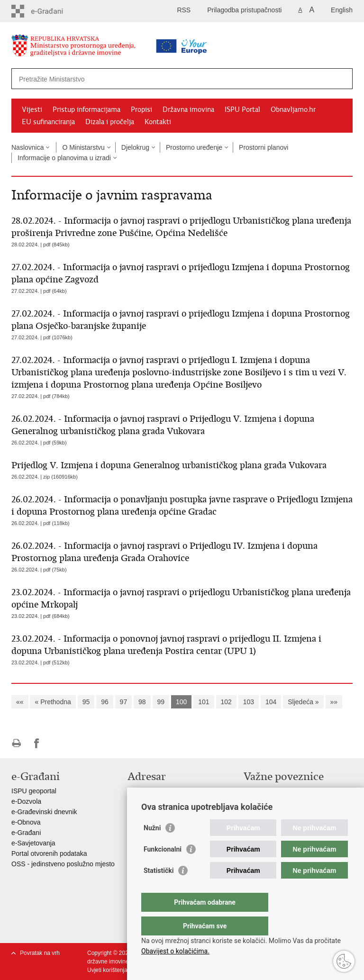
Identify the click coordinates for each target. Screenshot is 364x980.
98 (142, 702)
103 (249, 702)
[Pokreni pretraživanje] (342, 79)
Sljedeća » (303, 702)
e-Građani (26, 833)
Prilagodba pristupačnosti (244, 10)
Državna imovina (188, 109)
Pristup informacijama (86, 109)
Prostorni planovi (264, 147)
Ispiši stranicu (16, 743)
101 (204, 702)
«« (20, 702)
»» (334, 702)
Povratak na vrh (40, 953)
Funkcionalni (163, 868)
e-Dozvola (26, 801)
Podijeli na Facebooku (37, 743)
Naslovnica (27, 147)
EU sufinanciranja (48, 122)
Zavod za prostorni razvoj (281, 801)
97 (124, 702)
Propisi (141, 109)
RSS (184, 10)
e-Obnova (26, 822)
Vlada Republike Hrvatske (282, 791)
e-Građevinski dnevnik (44, 812)
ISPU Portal (242, 109)
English (342, 10)
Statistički (159, 889)
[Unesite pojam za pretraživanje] (152, 79)
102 (226, 702)
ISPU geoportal (34, 791)
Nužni (152, 847)
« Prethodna (53, 702)
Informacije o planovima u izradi (64, 158)
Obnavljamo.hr (293, 109)
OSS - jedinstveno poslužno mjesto (63, 864)
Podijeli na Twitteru (57, 743)
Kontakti (158, 122)
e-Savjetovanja (33, 843)
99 (161, 702)
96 (105, 702)
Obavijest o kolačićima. (175, 951)
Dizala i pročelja (110, 122)
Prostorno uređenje (194, 147)
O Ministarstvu (83, 147)
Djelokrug (135, 147)
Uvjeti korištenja (107, 970)
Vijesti (32, 109)
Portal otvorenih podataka (49, 853)
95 (86, 702)
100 (181, 702)
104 (271, 702)
